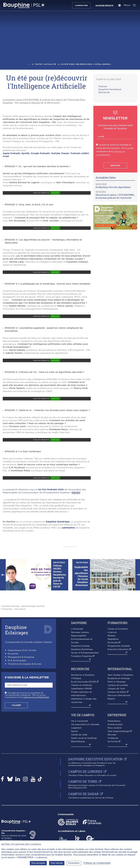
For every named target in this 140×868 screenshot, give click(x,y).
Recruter (112, 786)
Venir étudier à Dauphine (120, 727)
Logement (76, 780)
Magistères (113, 691)
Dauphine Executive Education (95, 811)
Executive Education (118, 701)
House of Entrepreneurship (85, 704)
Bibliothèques (78, 793)
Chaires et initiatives (81, 737)
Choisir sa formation (118, 681)
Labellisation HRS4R (81, 740)
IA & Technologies (17, 712)
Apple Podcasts (12, 205)
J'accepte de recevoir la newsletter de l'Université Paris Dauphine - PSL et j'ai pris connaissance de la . (27, 747)
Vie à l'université (80, 773)
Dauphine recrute (103, 5)
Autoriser (55, 244)
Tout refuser (57, 863)
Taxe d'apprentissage (118, 783)
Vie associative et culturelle (85, 776)
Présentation (114, 773)
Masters (111, 687)
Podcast (103, 86)
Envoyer (115, 166)
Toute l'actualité (45, 64)
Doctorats (113, 694)
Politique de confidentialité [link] (97, 863)
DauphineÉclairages (17, 681)
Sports (74, 783)
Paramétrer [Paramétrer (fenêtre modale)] (74, 863)
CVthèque (76, 730)
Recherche (104, 92)
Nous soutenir (115, 780)
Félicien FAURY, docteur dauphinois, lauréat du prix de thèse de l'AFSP (60, 628)
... (29, 64)
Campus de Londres (118, 737)
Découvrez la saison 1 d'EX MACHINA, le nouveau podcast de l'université (115, 196)
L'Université (77, 681)
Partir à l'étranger (117, 734)
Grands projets (115, 776)
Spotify (26, 205)
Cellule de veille (79, 786)
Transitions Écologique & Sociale (25, 716)
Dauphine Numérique (58, 573)
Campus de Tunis (116, 740)
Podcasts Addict (80, 205)
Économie (13, 705)
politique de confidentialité (36, 749)
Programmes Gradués (119, 698)
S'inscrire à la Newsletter (27, 729)
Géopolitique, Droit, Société (22, 702)
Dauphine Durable (80, 698)
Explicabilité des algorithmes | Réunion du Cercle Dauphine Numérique (81, 628)
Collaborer (113, 790)
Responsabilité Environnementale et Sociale (82, 691)
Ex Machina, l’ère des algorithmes (113, 187)
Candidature (80, 5)
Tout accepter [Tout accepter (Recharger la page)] (38, 863)
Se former (113, 793)
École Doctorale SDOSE (84, 734)
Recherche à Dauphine (83, 727)
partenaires (69, 579)
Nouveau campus (80, 684)
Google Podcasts (40, 205)
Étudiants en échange (119, 730)
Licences (112, 684)
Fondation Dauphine (82, 708)
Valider (16, 757)
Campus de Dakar (117, 744)
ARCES (76, 544)
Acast (6, 208)
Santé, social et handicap (84, 790)
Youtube (56, 205)
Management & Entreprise (21, 709)
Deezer (65, 205)
